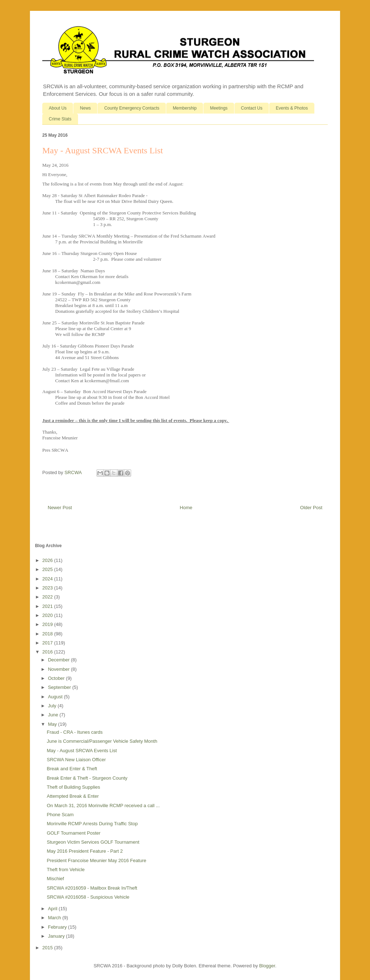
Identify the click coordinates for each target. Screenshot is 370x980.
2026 (48, 560)
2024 (48, 579)
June (54, 715)
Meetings (219, 108)
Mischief (55, 879)
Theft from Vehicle (66, 870)
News (85, 108)
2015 (48, 948)
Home (186, 508)
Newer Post (60, 508)
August (56, 697)
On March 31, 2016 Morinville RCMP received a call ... (103, 806)
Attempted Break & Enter (73, 796)
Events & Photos (292, 108)
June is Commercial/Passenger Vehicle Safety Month (102, 741)
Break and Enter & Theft (72, 769)
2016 (48, 652)
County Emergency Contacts (132, 108)
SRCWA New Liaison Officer (76, 760)
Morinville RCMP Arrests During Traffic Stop (92, 824)
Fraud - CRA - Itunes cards (75, 732)
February (58, 927)
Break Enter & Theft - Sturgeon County (87, 778)
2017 (48, 643)
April (53, 909)
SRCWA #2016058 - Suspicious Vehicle (88, 897)
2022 (48, 597)
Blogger (267, 966)
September (60, 687)
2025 (48, 569)
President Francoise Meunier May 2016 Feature (96, 860)
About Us (58, 108)
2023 (48, 588)
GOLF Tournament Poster (74, 833)
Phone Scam (60, 815)
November (60, 669)
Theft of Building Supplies (73, 787)
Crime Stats (60, 119)
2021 (48, 606)
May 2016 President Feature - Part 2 (85, 851)
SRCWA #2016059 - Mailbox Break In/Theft (92, 888)
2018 (48, 634)
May (53, 724)
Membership (185, 108)
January (57, 936)
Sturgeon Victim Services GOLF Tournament (93, 842)
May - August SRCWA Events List (82, 751)
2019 (48, 624)
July (53, 706)
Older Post (311, 508)
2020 (48, 615)
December (60, 660)
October (57, 678)
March (55, 918)
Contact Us (252, 108)
